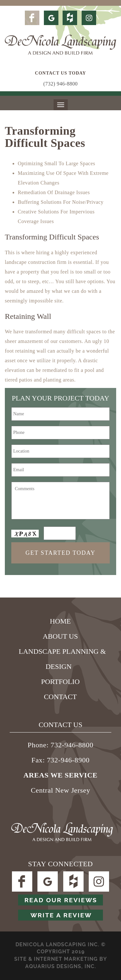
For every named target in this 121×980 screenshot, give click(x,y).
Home (60, 621)
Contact (60, 697)
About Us (60, 636)
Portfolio (60, 682)
